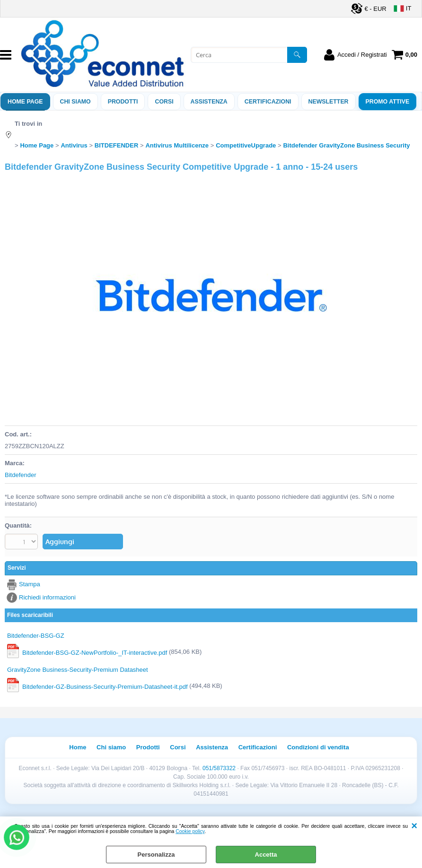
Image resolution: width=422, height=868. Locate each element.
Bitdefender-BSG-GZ (36, 636)
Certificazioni (268, 102)
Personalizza (156, 855)
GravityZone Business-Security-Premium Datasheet (78, 670)
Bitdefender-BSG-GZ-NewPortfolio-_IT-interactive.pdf (95, 653)
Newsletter (329, 102)
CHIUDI (414, 826)
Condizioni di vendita (318, 747)
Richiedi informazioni (47, 597)
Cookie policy (190, 831)
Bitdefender (21, 475)
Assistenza (212, 747)
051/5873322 (219, 768)
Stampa (30, 584)
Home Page (25, 102)
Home (78, 747)
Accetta (266, 855)
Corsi (164, 102)
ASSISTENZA (209, 102)
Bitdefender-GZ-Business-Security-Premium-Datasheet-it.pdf (105, 687)
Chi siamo (75, 102)
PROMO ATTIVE (388, 102)
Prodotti (123, 102)
